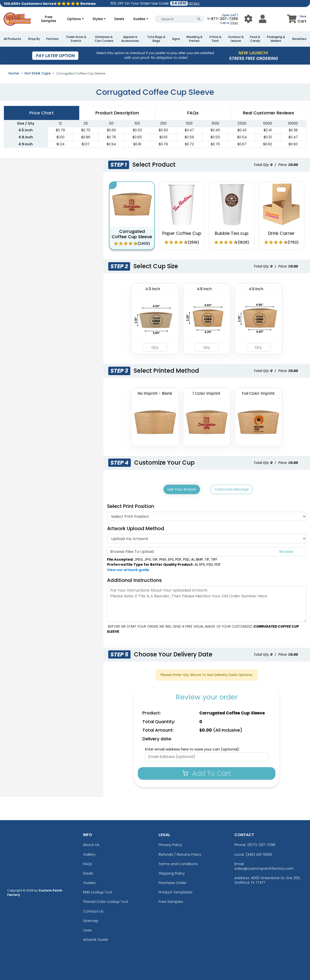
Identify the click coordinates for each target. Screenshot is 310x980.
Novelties (299, 39)
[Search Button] (199, 19)
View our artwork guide (128, 569)
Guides (139, 19)
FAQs (88, 862)
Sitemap (91, 919)
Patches (52, 39)
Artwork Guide (96, 938)
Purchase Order (172, 881)
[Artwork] (207, 537)
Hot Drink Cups (38, 73)
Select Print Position (131, 505)
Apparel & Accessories (130, 39)
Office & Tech (215, 39)
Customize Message (232, 489)
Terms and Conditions (178, 862)
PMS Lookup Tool (97, 891)
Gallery (89, 853)
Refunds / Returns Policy (180, 853)
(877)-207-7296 (261, 843)
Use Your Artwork (182, 489)
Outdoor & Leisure (236, 39)
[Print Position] (207, 515)
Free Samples (49, 19)
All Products (12, 39)
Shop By (34, 39)
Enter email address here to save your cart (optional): (192, 748)
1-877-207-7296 (223, 19)
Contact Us (93, 910)
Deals (119, 19)
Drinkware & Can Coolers (104, 39)
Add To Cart (207, 772)
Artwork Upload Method (136, 527)
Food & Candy (255, 39)
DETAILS (194, 4)
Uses (87, 929)
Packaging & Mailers (276, 39)
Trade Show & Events (76, 39)
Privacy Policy (170, 843)
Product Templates (176, 891)
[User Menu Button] (248, 19)
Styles (98, 19)
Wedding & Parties (194, 39)
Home (14, 73)
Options (74, 19)
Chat (234, 23)
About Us (91, 843)
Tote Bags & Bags (156, 39)
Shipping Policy (172, 872)
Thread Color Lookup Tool (105, 900)
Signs (176, 39)
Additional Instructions (134, 579)
